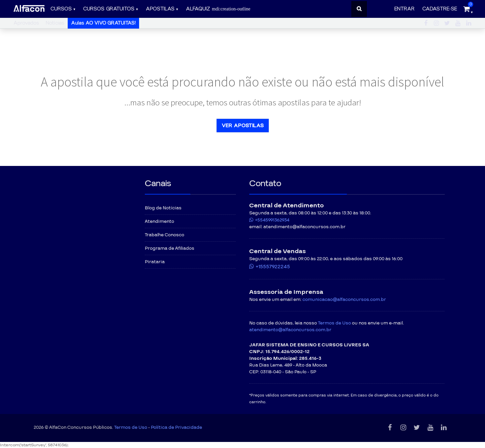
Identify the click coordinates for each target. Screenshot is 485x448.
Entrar (405, 9)
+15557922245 (273, 267)
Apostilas (160, 9)
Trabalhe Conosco (165, 235)
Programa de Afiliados (170, 248)
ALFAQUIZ (218, 9)
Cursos (61, 9)
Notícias (55, 23)
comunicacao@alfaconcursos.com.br (344, 300)
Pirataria (155, 262)
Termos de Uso (334, 323)
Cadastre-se (440, 9)
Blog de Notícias (163, 208)
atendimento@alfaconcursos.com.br (290, 330)
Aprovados (26, 23)
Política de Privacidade (176, 427)
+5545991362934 (272, 220)
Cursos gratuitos (109, 9)
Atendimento (159, 221)
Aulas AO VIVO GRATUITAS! (103, 23)
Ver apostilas (243, 126)
